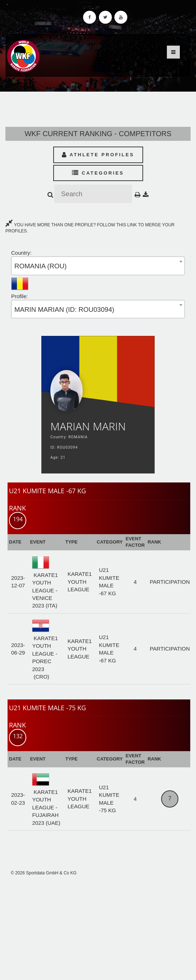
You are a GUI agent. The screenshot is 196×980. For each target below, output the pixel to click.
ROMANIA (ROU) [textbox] (40, 266)
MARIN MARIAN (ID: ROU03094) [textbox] (64, 309)
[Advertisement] (98, 928)
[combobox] (98, 266)
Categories (98, 173)
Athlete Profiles (98, 155)
